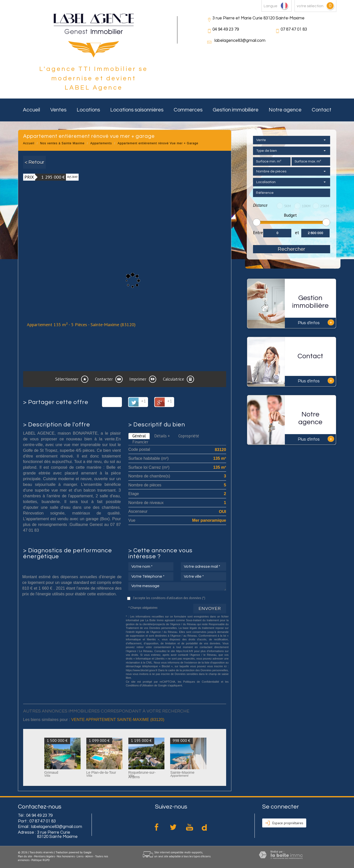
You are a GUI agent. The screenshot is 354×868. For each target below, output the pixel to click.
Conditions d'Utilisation (140, 685)
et (297, 233)
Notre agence (285, 110)
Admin (89, 856)
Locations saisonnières (137, 110)
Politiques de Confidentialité (201, 682)
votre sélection (310, 6)
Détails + (162, 436)
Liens (80, 856)
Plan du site (25, 856)
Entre (258, 233)
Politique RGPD (41, 860)
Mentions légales (44, 856)
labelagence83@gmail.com (240, 41)
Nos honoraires (66, 856)
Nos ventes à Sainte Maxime (62, 143)
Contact (322, 110)
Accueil (31, 110)
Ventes (58, 110)
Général (139, 436)
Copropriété (189, 436)
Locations (88, 110)
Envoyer (210, 609)
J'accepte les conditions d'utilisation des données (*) (169, 598)
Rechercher (291, 249)
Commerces (188, 110)
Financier (140, 442)
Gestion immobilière (236, 110)
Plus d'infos (316, 322)
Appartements (101, 143)
